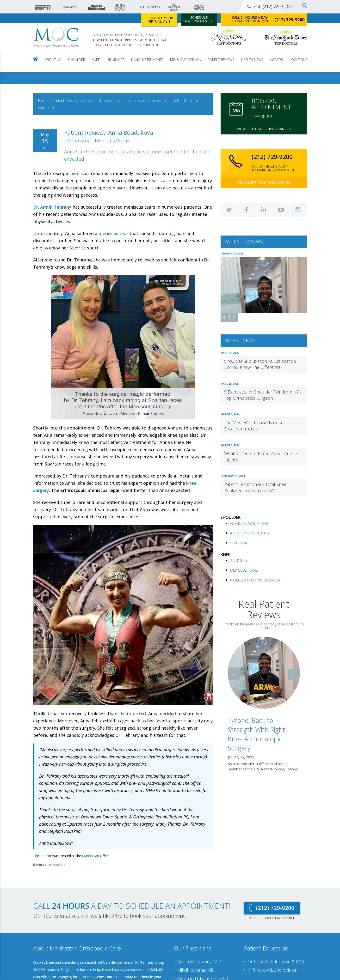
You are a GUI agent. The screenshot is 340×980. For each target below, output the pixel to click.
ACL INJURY (239, 560)
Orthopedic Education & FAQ (276, 962)
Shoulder (76, 60)
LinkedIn (264, 210)
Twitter (229, 210)
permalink (58, 865)
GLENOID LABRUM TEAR (249, 523)
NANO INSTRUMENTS (147, 60)
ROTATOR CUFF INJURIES (250, 532)
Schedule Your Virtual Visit (159, 20)
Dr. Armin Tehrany (52, 207)
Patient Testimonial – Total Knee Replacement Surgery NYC (255, 487)
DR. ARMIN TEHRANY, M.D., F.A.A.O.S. (128, 35)
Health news (252, 60)
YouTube (281, 210)
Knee (96, 60)
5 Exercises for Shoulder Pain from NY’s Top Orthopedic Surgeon (263, 394)
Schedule (199, 19)
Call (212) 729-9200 (269, 6)
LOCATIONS (298, 60)
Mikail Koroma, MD (196, 970)
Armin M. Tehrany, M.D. (200, 962)
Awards (276, 60)
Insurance (116, 60)
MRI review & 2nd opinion (272, 970)
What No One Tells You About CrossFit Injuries (262, 456)
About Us (53, 60)
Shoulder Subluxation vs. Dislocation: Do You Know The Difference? (260, 364)
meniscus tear (113, 233)
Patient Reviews (221, 60)
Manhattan (90, 856)
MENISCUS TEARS (244, 570)
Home (43, 101)
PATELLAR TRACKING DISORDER (255, 580)
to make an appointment (268, 19)
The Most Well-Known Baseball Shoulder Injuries (255, 425)
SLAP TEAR (239, 542)
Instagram (298, 210)
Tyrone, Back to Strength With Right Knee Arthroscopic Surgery (256, 734)
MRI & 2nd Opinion (186, 60)
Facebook (246, 210)
